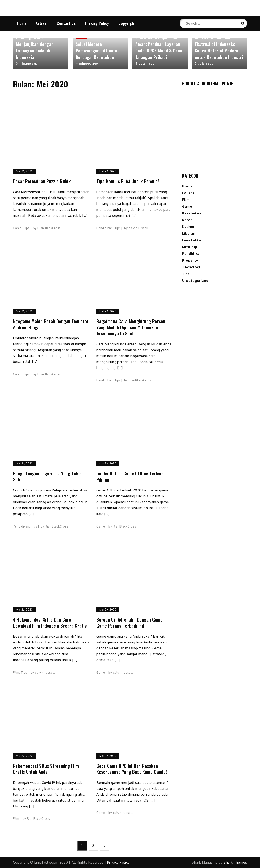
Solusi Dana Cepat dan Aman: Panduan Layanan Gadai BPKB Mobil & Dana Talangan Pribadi (159, 48)
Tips (27, 228)
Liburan (189, 234)
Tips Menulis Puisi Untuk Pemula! (128, 182)
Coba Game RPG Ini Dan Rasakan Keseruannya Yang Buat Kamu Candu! (132, 769)
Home (22, 23)
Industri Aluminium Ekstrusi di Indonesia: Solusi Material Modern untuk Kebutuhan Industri (219, 48)
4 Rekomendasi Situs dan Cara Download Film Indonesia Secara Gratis (50, 623)
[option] (41, 54)
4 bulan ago (145, 64)
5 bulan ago (204, 64)
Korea (187, 220)
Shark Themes (235, 863)
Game (17, 228)
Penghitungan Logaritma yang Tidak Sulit (47, 477)
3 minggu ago (27, 64)
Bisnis (187, 187)
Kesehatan (192, 214)
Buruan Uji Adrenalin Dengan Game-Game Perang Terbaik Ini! (130, 623)
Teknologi (191, 268)
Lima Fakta (192, 241)
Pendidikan (105, 228)
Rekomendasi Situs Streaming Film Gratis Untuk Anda (46, 769)
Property (190, 261)
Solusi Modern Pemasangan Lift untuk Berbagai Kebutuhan (98, 51)
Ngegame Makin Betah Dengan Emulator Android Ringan (51, 325)
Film (16, 673)
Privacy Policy (97, 23)
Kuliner (189, 227)
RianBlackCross (49, 228)
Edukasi (189, 193)
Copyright (127, 23)
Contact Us (66, 23)
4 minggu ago (87, 64)
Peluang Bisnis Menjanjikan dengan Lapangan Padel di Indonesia (35, 48)
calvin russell (139, 228)
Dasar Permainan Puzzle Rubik (42, 182)
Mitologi (190, 247)
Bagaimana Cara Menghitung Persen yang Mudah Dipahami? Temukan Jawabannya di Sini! (131, 328)
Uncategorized (195, 281)
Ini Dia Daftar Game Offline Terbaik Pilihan (130, 477)
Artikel (42, 23)
